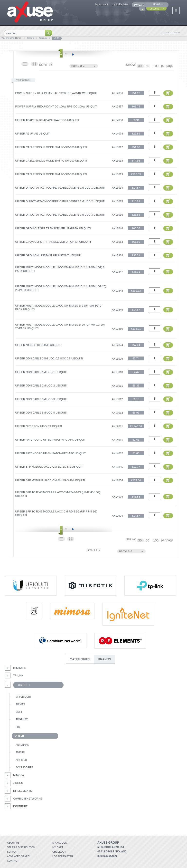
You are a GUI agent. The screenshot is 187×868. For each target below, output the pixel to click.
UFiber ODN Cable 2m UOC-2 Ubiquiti (41, 386)
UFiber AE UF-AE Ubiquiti (33, 134)
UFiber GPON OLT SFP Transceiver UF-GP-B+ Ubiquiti (53, 228)
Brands (30, 38)
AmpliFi (20, 752)
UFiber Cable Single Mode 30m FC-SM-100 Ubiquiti (51, 147)
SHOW (131, 65)
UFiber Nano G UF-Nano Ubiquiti (39, 345)
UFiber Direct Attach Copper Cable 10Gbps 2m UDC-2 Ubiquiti (60, 201)
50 (148, 66)
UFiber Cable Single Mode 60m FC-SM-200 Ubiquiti (51, 161)
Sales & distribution (21, 847)
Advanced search (19, 856)
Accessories (24, 767)
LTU (18, 727)
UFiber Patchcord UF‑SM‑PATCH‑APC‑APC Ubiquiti (51, 440)
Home (18, 38)
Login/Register (63, 856)
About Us (13, 843)
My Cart (58, 847)
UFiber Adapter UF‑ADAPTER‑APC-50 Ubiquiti (47, 120)
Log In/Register (120, 5)
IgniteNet (20, 806)
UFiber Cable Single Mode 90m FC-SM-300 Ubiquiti (51, 174)
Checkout (59, 852)
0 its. (160, 5)
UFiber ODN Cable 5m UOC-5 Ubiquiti (41, 413)
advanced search (170, 33)
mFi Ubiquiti (23, 697)
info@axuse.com (107, 856)
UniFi (19, 712)
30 (140, 66)
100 (156, 66)
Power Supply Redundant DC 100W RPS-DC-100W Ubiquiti (56, 106)
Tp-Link (18, 675)
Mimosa (19, 775)
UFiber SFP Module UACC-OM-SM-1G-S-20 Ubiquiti (50, 480)
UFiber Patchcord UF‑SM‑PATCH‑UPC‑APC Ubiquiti (51, 453)
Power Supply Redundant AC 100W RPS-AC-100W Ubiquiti (56, 93)
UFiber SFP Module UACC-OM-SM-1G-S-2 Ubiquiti (49, 467)
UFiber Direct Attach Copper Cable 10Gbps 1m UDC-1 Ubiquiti (60, 188)
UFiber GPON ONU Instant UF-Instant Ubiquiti (48, 255)
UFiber (19, 736)
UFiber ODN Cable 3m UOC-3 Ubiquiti (41, 399)
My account (61, 843)
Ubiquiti (43, 38)
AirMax (20, 704)
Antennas (22, 745)
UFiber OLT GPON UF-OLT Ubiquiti (39, 426)
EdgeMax (22, 719)
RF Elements (23, 791)
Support (13, 852)
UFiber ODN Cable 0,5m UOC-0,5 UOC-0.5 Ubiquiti (49, 358)
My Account (102, 5)
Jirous (18, 783)
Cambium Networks (28, 799)
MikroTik (20, 668)
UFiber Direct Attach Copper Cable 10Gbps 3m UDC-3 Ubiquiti (60, 215)
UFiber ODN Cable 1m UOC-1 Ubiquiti (41, 372)
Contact (13, 861)
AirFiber (21, 760)
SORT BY (46, 65)
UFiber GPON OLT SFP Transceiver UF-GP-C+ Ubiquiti (53, 242)
